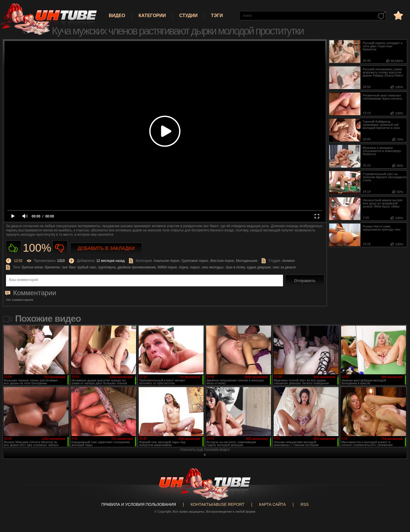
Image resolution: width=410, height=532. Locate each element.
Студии (188, 16)
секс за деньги (284, 267)
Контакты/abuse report (218, 504)
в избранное (398, 15)
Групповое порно (195, 261)
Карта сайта (272, 504)
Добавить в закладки (106, 248)
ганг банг (69, 267)
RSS (305, 504)
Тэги (217, 16)
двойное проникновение (137, 267)
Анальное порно (166, 261)
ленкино (288, 261)
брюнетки (52, 267)
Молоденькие (247, 261)
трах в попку (235, 267)
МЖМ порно (167, 267)
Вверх (397, 500)
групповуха (107, 267)
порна (184, 267)
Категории (152, 16)
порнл (195, 267)
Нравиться (14, 248)
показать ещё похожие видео (205, 450)
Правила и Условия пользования (139, 504)
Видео (117, 16)
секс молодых (213, 267)
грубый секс (87, 267)
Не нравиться (60, 248)
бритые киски (32, 267)
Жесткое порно (222, 261)
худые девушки (259, 267)
